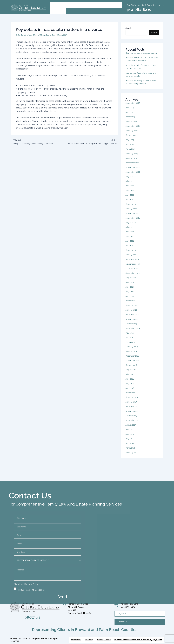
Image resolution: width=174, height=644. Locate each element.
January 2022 (132, 212)
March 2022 (131, 203)
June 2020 (130, 290)
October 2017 (132, 419)
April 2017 (130, 446)
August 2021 (131, 226)
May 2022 (130, 193)
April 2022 (130, 198)
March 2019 (131, 345)
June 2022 (130, 189)
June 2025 (130, 111)
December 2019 (133, 318)
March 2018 (131, 396)
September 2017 (133, 423)
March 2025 (131, 120)
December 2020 (133, 262)
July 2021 (130, 230)
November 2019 (133, 322)
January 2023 (132, 161)
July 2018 (130, 377)
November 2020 (133, 267)
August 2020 (132, 281)
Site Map (89, 640)
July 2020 (130, 285)
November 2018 (133, 364)
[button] (68, 5)
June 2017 (130, 437)
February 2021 (132, 253)
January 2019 (132, 354)
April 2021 (130, 244)
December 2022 (133, 166)
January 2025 (132, 124)
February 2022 (132, 207)
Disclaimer (76, 640)
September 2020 (133, 276)
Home (55, 5)
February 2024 (132, 134)
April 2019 (130, 341)
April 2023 (130, 147)
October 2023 (132, 138)
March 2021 (131, 249)
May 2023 (130, 143)
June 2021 (130, 235)
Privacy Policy (104, 640)
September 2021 (133, 221)
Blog (102, 5)
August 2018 (131, 373)
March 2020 (131, 304)
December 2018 (133, 359)
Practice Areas (87, 5)
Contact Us (58, 11)
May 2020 (130, 295)
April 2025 (130, 115)
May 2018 (130, 387)
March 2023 (131, 152)
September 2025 (133, 106)
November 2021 (133, 216)
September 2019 (133, 331)
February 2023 (132, 157)
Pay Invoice (115, 5)
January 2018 (132, 405)
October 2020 (132, 272)
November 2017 (133, 414)
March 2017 (131, 451)
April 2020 (130, 299)
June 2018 (130, 382)
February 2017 (132, 456)
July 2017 (130, 433)
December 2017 (133, 410)
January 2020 (132, 313)
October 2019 (132, 327)
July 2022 (130, 184)
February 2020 (132, 308)
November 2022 (133, 170)
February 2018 (132, 400)
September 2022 (133, 175)
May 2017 (130, 442)
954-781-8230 (139, 10)
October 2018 (132, 368)
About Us (68, 5)
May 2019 (130, 336)
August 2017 (131, 428)
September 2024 (133, 129)
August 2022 (131, 180)
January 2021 (132, 258)
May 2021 (130, 239)
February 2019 (132, 350)
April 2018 (130, 391)
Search (128, 28)
